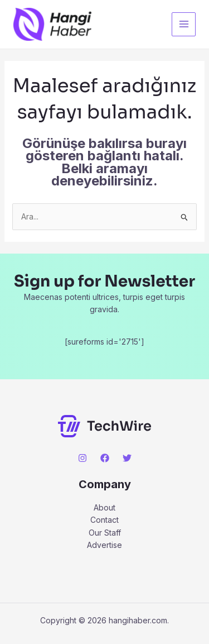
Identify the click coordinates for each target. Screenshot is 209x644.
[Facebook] (105, 458)
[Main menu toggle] (184, 24)
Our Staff (105, 533)
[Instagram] (82, 458)
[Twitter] (127, 458)
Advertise (104, 545)
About (104, 507)
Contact (104, 520)
